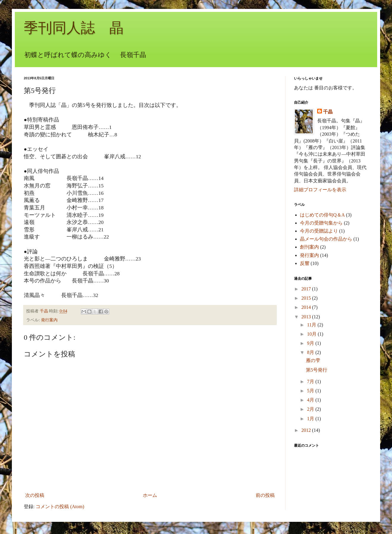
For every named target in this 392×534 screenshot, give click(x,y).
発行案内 (49, 320)
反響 (305, 263)
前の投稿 (265, 495)
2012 (307, 430)
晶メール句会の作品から (326, 239)
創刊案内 (309, 247)
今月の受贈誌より (319, 231)
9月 (311, 343)
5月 (311, 391)
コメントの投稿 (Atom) (60, 507)
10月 (312, 334)
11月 (312, 325)
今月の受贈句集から (321, 223)
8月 (311, 352)
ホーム (150, 495)
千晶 (328, 112)
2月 (311, 409)
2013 (307, 317)
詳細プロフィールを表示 (320, 190)
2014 (307, 307)
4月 (311, 400)
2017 (307, 289)
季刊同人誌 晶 (74, 28)
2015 (307, 298)
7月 (311, 381)
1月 (311, 419)
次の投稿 (35, 495)
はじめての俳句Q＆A (322, 215)
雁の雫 (313, 360)
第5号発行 (317, 370)
